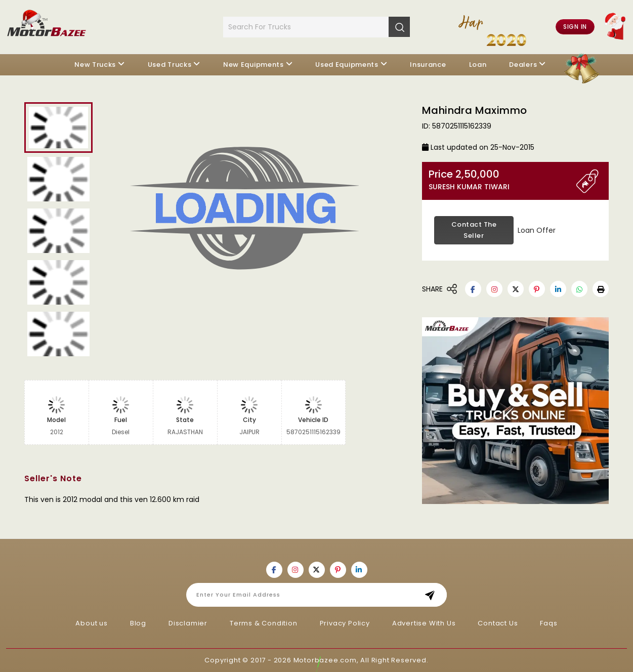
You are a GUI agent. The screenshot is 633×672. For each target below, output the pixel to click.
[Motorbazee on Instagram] (494, 289)
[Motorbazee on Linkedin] (558, 289)
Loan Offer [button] (537, 230)
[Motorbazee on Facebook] (473, 289)
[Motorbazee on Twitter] (516, 289)
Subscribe (433, 595)
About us (91, 623)
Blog (138, 623)
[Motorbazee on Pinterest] (537, 289)
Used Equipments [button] (347, 65)
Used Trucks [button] (170, 65)
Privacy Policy (345, 623)
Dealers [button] (523, 65)
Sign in (575, 27)
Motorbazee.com (325, 660)
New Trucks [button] (95, 65)
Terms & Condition (264, 623)
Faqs (548, 623)
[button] (601, 289)
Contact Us (498, 623)
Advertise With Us (424, 623)
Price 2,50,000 (502, 180)
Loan (478, 65)
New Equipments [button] (254, 65)
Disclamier (188, 623)
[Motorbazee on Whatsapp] (579, 289)
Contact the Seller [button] (474, 230)
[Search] (399, 27)
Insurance (428, 65)
